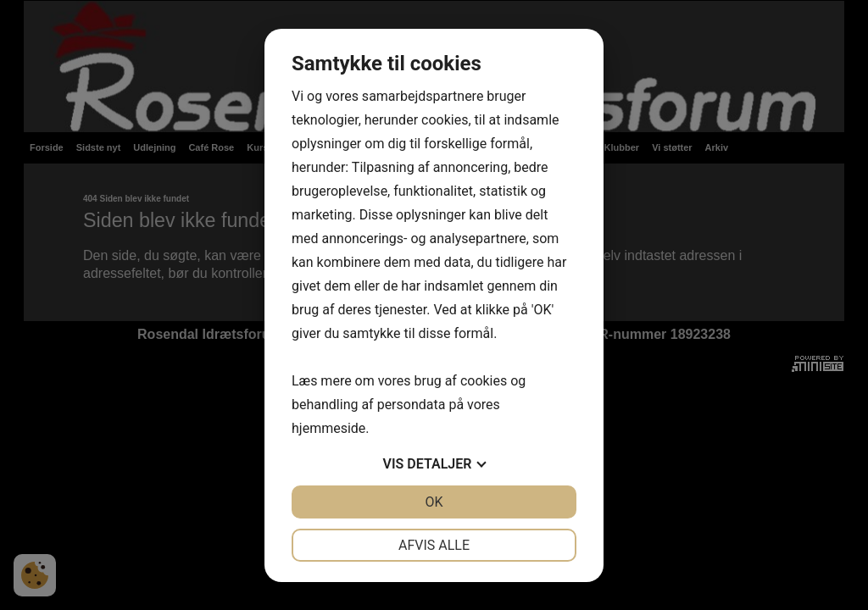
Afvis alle (434, 545)
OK (434, 502)
